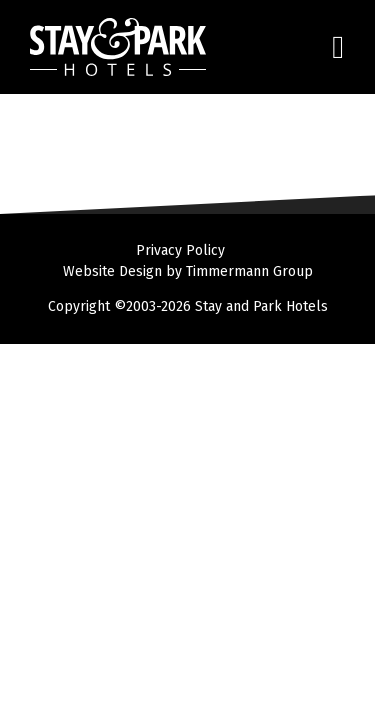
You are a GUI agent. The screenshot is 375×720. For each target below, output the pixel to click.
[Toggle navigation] (327, 47)
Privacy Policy (180, 250)
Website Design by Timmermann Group (188, 271)
